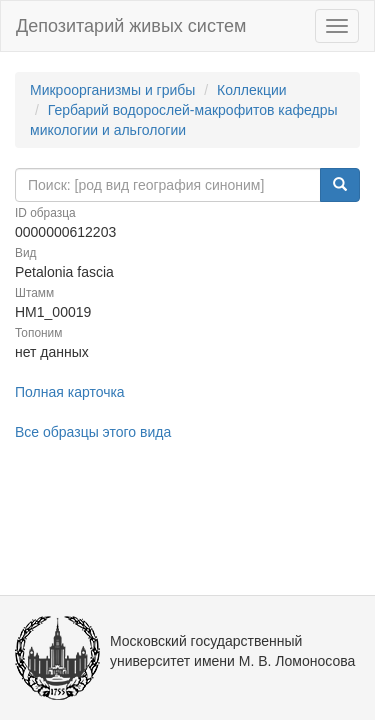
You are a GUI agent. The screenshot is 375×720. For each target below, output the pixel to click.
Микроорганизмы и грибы (112, 90)
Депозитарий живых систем (131, 26)
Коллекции (252, 90)
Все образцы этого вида (93, 432)
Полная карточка (70, 392)
